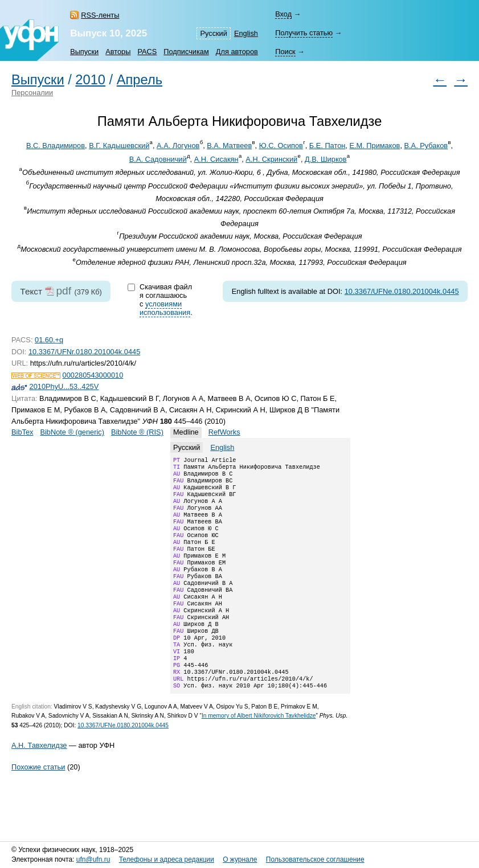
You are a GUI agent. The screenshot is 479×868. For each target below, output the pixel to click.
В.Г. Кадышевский (119, 146)
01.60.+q (49, 340)
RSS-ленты (100, 15)
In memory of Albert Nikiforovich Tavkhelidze (259, 754)
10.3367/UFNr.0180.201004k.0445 (84, 352)
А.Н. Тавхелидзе (39, 784)
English (246, 33)
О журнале (240, 859)
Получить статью (304, 33)
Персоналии (32, 93)
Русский (213, 33)
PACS (147, 52)
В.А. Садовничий (158, 159)
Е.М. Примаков (374, 146)
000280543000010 (93, 375)
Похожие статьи (38, 806)
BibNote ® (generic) (72, 432)
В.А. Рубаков (426, 146)
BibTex (22, 432)
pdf (64, 291)
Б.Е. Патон (327, 146)
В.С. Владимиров (56, 146)
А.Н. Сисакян (216, 159)
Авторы (118, 52)
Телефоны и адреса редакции (167, 859)
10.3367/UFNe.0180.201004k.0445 (402, 291)
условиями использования (165, 308)
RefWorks (224, 432)
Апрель (140, 80)
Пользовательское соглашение (315, 859)
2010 (90, 80)
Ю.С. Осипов (281, 146)
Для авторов (237, 52)
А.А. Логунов (178, 146)
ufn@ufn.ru (93, 859)
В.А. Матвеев (229, 146)
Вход (283, 14)
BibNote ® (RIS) (137, 432)
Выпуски (84, 52)
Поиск (285, 52)
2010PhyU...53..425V (64, 386)
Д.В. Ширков (326, 159)
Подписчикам (186, 52)
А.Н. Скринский (271, 159)
